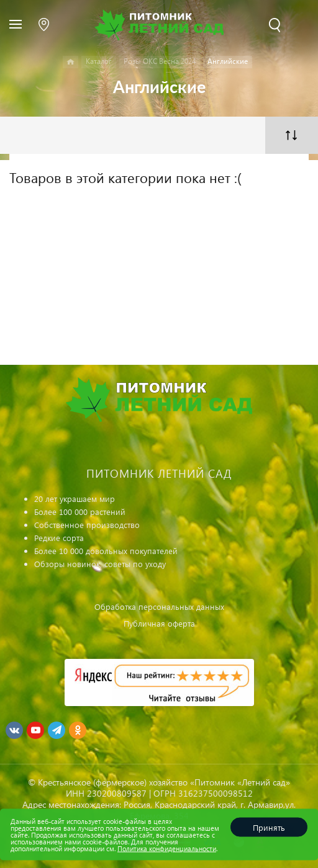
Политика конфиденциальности (167, 848)
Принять (269, 827)
